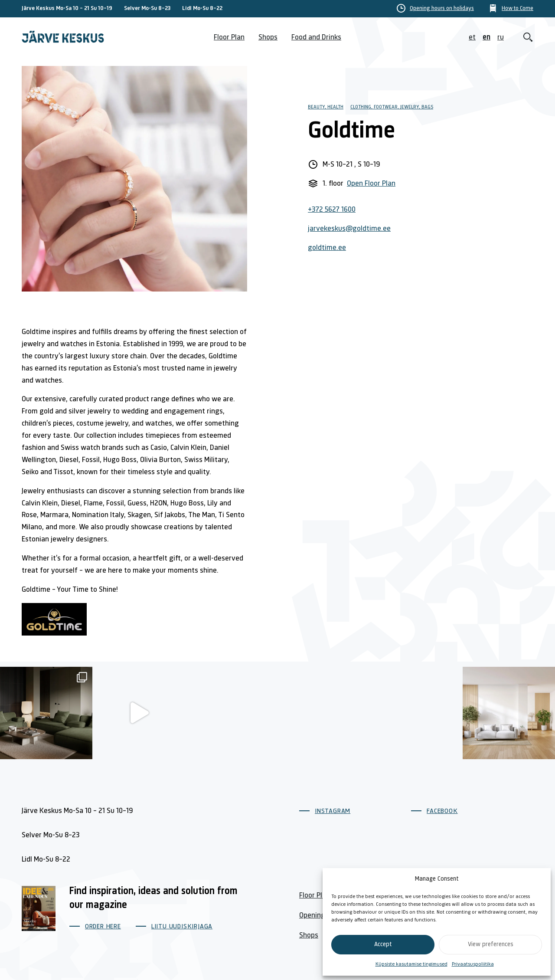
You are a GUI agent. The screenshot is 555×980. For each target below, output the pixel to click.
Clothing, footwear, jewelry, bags (392, 107)
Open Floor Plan (371, 184)
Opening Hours (322, 916)
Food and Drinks (316, 38)
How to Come (517, 9)
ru (501, 38)
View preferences (491, 945)
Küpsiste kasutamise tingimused (411, 964)
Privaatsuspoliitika (473, 964)
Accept (383, 945)
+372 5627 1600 (332, 210)
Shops (268, 38)
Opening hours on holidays (442, 9)
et (472, 38)
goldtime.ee (327, 248)
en (486, 38)
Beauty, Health (326, 107)
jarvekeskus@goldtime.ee (349, 229)
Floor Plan (229, 38)
